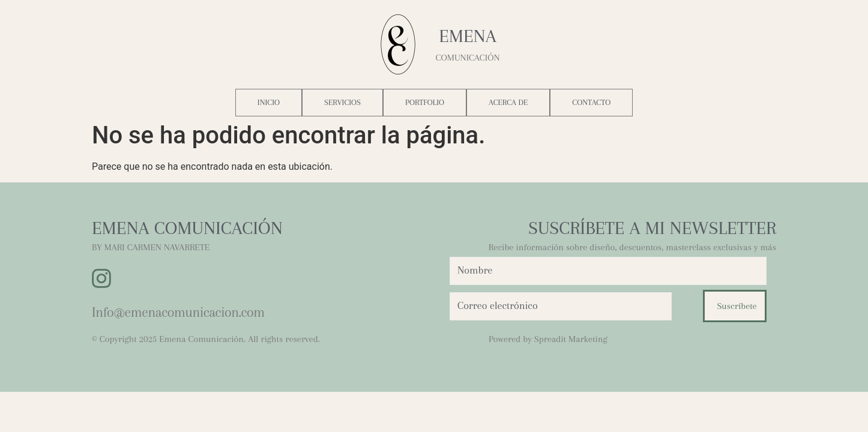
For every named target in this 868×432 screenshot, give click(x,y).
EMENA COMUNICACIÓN (187, 228)
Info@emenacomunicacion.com (178, 312)
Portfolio (425, 102)
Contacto (591, 102)
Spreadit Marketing (571, 339)
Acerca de (508, 102)
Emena (468, 36)
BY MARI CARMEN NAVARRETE (151, 247)
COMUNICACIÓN (467, 58)
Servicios (342, 102)
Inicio (269, 102)
